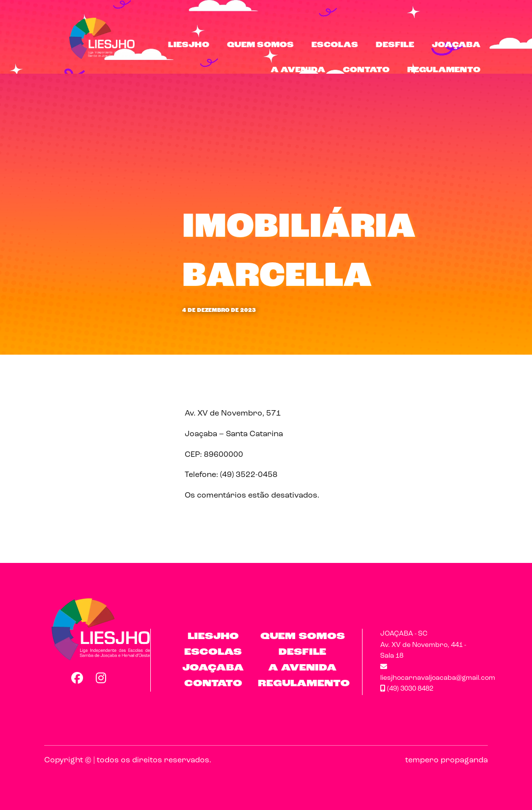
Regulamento (444, 70)
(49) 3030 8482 (407, 689)
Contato (366, 70)
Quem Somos (260, 45)
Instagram (101, 678)
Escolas (335, 45)
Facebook (77, 678)
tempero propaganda (447, 760)
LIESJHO (189, 45)
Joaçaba (456, 45)
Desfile (395, 45)
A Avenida (298, 70)
